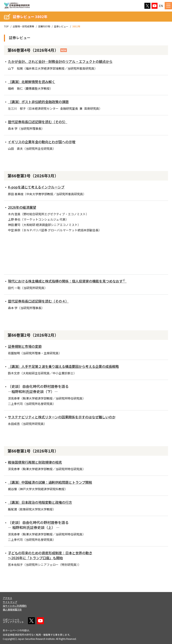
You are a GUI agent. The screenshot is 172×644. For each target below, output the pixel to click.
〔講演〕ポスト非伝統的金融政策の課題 (40, 102)
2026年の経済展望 (23, 207)
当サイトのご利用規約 (15, 606)
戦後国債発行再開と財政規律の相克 (37, 462)
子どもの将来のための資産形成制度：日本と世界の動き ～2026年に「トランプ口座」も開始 (53, 555)
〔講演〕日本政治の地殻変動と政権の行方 (42, 502)
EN (161, 6)
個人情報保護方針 (12, 609)
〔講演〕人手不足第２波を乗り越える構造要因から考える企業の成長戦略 (67, 366)
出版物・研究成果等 (23, 26)
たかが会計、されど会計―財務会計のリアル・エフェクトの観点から (63, 61)
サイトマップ (10, 602)
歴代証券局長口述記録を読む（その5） (39, 122)
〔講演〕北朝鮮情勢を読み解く (33, 82)
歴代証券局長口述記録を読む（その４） (40, 301)
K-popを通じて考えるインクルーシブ (38, 187)
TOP (6, 26)
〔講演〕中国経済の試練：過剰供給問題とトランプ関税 (52, 482)
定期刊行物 (44, 26)
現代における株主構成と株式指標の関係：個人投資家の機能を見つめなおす (71, 281)
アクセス (7, 598)
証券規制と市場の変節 (26, 346)
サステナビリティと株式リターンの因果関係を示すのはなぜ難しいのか (65, 417)
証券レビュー (61, 26)
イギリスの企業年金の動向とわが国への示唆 (44, 142)
